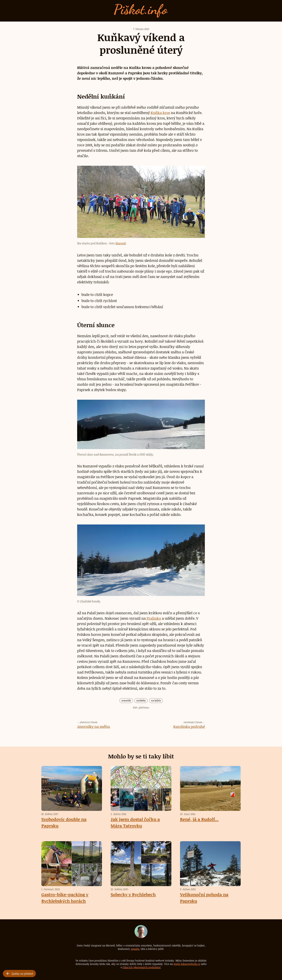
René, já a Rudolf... (199, 819)
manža (135, 949)
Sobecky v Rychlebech (133, 894)
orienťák (126, 700)
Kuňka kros (160, 113)
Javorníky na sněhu (94, 726)
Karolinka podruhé (189, 726)
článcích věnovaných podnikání (142, 967)
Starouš (121, 243)
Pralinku (154, 618)
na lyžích (156, 700)
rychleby (141, 700)
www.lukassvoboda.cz (187, 964)
